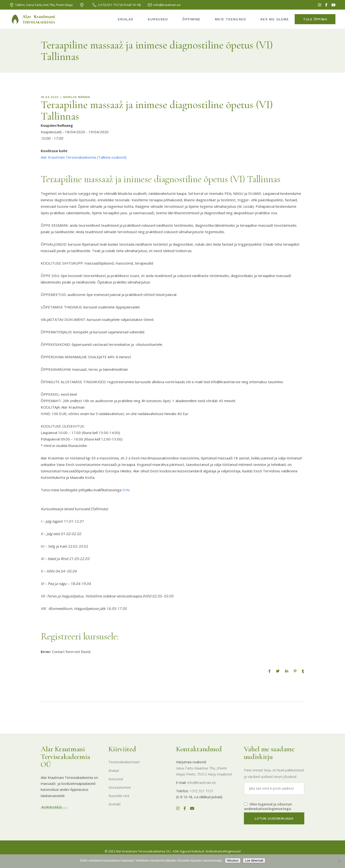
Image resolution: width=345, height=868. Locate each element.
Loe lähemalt (254, 860)
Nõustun (233, 860)
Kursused (116, 779)
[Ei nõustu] (339, 861)
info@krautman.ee (202, 783)
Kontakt (115, 804)
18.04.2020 (50, 97)
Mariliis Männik (77, 97)
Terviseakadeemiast (124, 762)
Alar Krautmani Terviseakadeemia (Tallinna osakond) (84, 157)
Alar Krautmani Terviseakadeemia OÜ (143, 851)
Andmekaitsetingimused (223, 851)
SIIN (126, 490)
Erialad (114, 771)
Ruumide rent (119, 796)
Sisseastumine (120, 787)
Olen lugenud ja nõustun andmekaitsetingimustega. (268, 806)
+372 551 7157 (201, 791)
